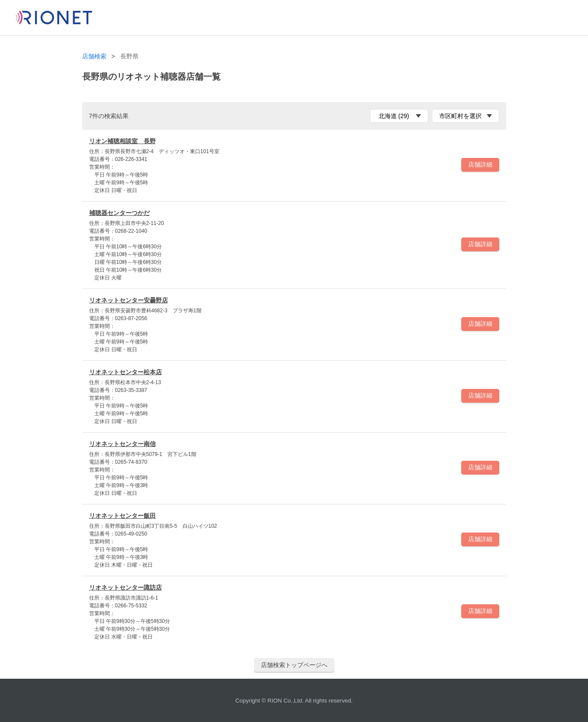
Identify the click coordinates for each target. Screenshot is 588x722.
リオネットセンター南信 (122, 444)
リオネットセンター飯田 (122, 516)
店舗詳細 (480, 164)
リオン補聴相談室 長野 (122, 141)
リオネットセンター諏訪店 (125, 587)
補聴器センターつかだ (119, 213)
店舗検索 (94, 56)
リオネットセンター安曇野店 (129, 300)
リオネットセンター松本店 (125, 372)
